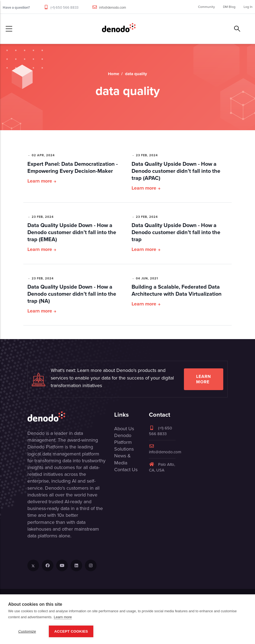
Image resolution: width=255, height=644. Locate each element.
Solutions (124, 449)
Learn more (40, 181)
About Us (124, 429)
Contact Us (126, 470)
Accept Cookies (71, 631)
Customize (27, 631)
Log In (248, 7)
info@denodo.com (113, 7)
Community (206, 7)
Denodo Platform (123, 439)
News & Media (122, 459)
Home (114, 74)
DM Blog (229, 7)
